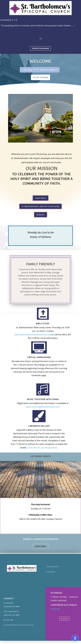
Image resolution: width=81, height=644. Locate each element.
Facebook (55, 611)
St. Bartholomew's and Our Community (40, 206)
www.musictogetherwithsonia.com (43, 407)
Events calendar (40, 48)
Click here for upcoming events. (43, 448)
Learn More (41, 198)
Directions (64, 621)
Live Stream (42, 77)
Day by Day (51, 574)
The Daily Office (52, 569)
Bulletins (41, 215)
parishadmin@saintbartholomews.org (33, 335)
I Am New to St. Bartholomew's (40, 70)
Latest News (40, 546)
